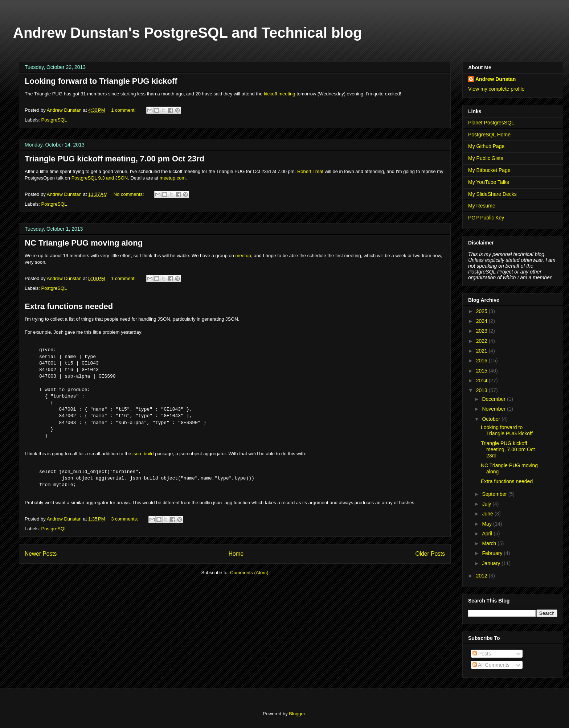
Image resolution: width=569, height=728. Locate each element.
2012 (482, 576)
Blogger (297, 714)
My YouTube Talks (489, 182)
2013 (482, 390)
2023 (482, 331)
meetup (243, 256)
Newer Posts (41, 554)
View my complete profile (496, 89)
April (488, 534)
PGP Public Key (486, 218)
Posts (482, 654)
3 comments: (125, 519)
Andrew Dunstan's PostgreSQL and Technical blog (188, 33)
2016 (482, 361)
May (487, 524)
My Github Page (486, 146)
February (493, 553)
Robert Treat (310, 171)
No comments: (129, 194)
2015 (482, 371)
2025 (482, 311)
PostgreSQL (54, 120)
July (487, 504)
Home (236, 554)
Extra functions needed (69, 306)
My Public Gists (486, 158)
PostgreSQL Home (489, 135)
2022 (482, 341)
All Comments (491, 665)
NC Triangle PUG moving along (84, 243)
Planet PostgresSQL (491, 123)
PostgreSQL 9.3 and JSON (100, 178)
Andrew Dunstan (496, 79)
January (492, 563)
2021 (482, 351)
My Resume (482, 206)
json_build (143, 454)
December (494, 399)
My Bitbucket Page (489, 170)
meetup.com (173, 178)
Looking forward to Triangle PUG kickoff (101, 81)
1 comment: (124, 110)
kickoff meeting (279, 94)
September (495, 494)
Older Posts (430, 554)
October (492, 419)
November (494, 409)
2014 (482, 381)
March (490, 543)
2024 (482, 321)
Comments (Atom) (249, 573)
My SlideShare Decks (492, 194)
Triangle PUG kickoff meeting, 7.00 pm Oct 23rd (114, 159)
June (488, 514)
